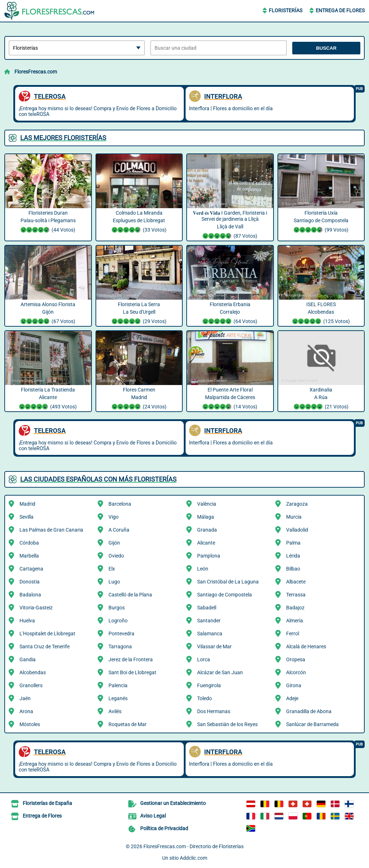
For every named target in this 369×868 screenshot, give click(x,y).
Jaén (25, 698)
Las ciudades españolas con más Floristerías (98, 479)
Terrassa (296, 595)
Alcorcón (296, 672)
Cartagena (31, 569)
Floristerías (286, 10)
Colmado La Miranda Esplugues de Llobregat (139, 222)
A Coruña (119, 530)
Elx (112, 569)
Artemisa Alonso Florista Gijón (48, 314)
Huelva (27, 621)
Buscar (326, 48)
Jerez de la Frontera (131, 659)
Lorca (204, 659)
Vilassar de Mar (214, 646)
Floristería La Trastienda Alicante (48, 399)
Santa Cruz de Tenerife (45, 646)
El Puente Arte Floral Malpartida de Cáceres (230, 399)
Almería (295, 621)
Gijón (114, 543)
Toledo (204, 698)
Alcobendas (33, 672)
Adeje (292, 698)
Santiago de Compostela (224, 595)
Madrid (27, 504)
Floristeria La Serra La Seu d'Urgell (139, 314)
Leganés (118, 698)
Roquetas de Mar (128, 724)
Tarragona (120, 646)
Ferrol (293, 634)
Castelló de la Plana (130, 595)
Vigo (114, 517)
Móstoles (30, 724)
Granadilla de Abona (309, 711)
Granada (207, 530)
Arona (26, 711)
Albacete (296, 582)
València (207, 504)
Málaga (206, 517)
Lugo (114, 582)
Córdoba (29, 543)
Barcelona (120, 504)
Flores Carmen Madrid (139, 399)
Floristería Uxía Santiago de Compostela (321, 222)
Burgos (117, 608)
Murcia (294, 517)
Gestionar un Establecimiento (173, 803)
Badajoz (295, 608)
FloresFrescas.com (36, 72)
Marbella (29, 556)
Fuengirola (209, 685)
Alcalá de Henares (306, 646)
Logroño (118, 621)
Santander (209, 621)
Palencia (118, 685)
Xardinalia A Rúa (321, 399)
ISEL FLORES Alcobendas (321, 314)
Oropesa (296, 659)
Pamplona (209, 556)
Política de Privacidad (164, 828)
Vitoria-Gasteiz (36, 608)
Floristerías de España (47, 803)
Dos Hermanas (214, 711)
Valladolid (297, 530)
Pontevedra (121, 634)
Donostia (30, 582)
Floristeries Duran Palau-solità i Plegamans (48, 222)
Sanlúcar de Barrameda (312, 724)
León (203, 569)
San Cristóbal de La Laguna (228, 582)
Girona (294, 685)
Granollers (31, 685)
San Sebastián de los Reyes (227, 724)
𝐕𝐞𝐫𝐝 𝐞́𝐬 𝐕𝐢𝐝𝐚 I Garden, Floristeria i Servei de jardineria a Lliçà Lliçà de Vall (230, 225)
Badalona (30, 595)
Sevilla (26, 517)
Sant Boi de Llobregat (132, 672)
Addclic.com (194, 858)
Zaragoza (297, 504)
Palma (293, 543)
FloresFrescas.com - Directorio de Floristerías (194, 846)
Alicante (206, 543)
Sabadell (207, 608)
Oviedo (116, 556)
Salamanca (210, 634)
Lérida (293, 556)
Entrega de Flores (340, 10)
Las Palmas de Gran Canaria (51, 530)
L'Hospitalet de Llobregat (47, 634)
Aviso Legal (153, 816)
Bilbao (293, 569)
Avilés (115, 711)
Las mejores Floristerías (63, 138)
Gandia (28, 659)
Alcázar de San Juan (220, 672)
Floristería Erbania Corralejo (230, 314)
